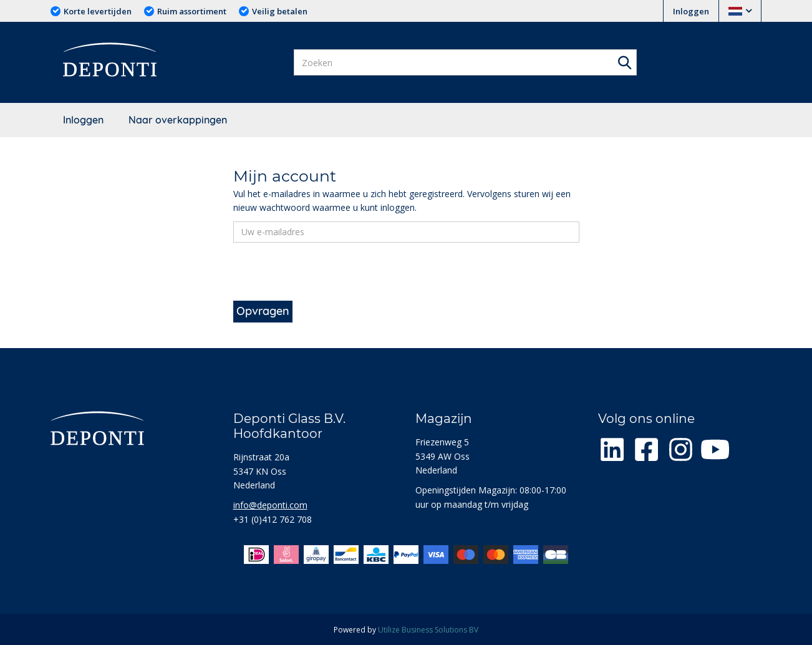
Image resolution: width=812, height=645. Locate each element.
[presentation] (328, 276)
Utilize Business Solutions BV (428, 630)
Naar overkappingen (178, 120)
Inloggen (691, 11)
